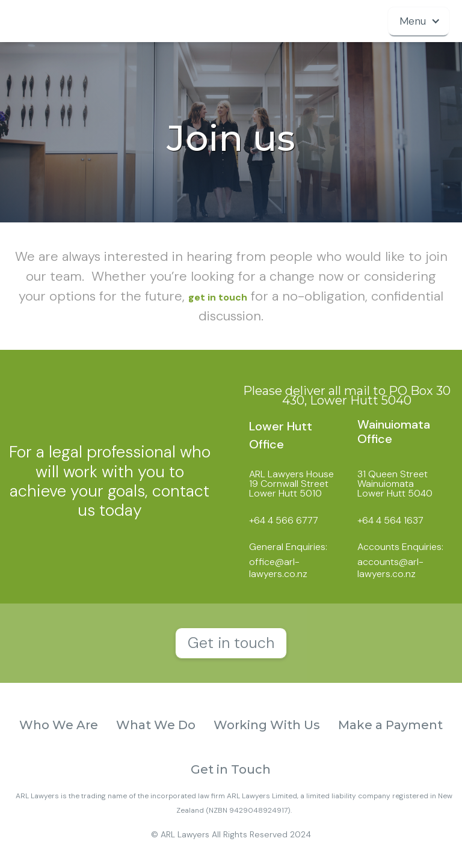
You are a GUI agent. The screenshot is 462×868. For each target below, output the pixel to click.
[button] (419, 21)
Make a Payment (390, 725)
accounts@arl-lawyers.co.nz (390, 567)
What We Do (156, 725)
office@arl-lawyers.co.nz (278, 567)
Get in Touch (231, 769)
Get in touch (231, 643)
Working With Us (267, 725)
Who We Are (59, 725)
